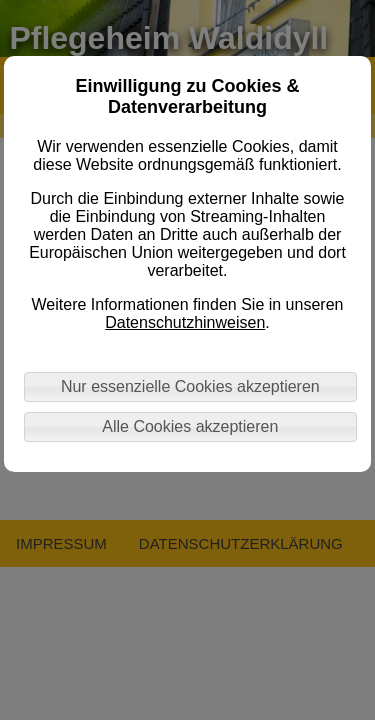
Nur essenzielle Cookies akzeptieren (190, 386)
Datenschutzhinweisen (185, 322)
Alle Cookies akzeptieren (190, 426)
